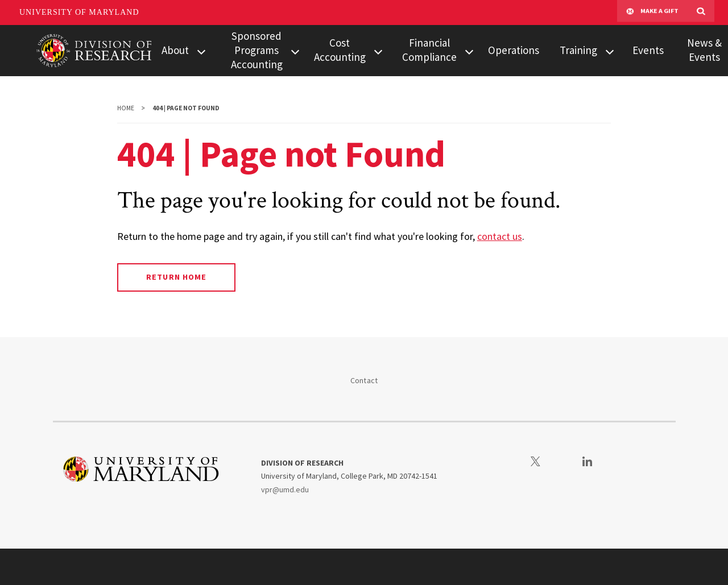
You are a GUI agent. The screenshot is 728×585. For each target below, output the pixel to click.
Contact (364, 380)
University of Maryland (79, 12)
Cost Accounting (340, 50)
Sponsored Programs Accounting (257, 50)
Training (578, 50)
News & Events (704, 50)
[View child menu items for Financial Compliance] (470, 51)
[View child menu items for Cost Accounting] (378, 51)
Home (126, 108)
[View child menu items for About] (201, 51)
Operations (514, 50)
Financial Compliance (429, 50)
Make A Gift (652, 13)
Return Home (176, 277)
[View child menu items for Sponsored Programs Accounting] (295, 51)
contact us (500, 236)
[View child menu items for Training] (610, 51)
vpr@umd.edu (285, 489)
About (175, 50)
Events (648, 50)
